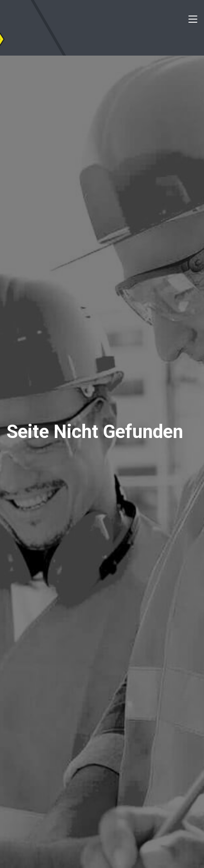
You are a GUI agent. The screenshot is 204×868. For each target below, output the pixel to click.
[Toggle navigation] (193, 21)
